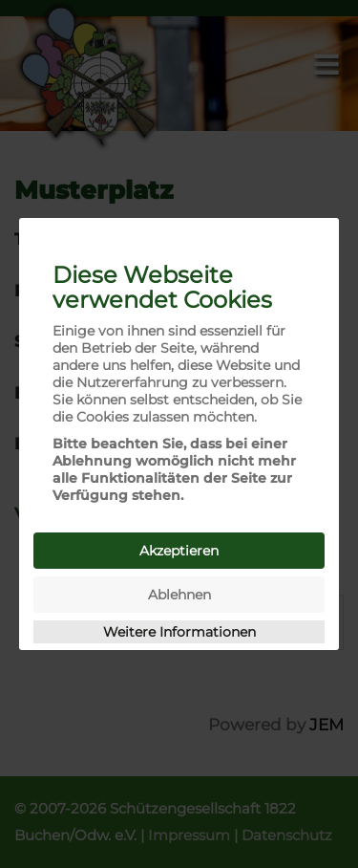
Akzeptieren (179, 551)
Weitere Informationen (179, 632)
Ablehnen (179, 595)
